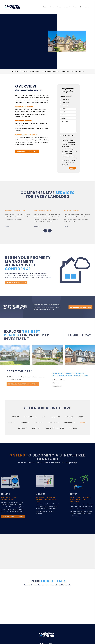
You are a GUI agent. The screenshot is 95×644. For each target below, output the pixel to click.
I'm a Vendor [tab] (65, 105)
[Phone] (68, 115)
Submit (73, 168)
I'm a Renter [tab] (65, 102)
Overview (14, 71)
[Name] (68, 109)
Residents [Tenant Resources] (67, 7)
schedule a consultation (23, 51)
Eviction (82, 71)
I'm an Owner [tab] (66, 99)
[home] (12, 7)
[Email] (68, 112)
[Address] (68, 118)
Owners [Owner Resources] (53, 7)
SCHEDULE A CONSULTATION (27, 151)
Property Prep (24, 71)
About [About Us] (81, 7)
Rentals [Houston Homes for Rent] (60, 7)
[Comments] (68, 127)
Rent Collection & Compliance (51, 71)
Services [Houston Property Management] (45, 7)
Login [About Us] (87, 7)
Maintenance (65, 71)
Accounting (74, 71)
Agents (75, 7)
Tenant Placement (35, 71)
